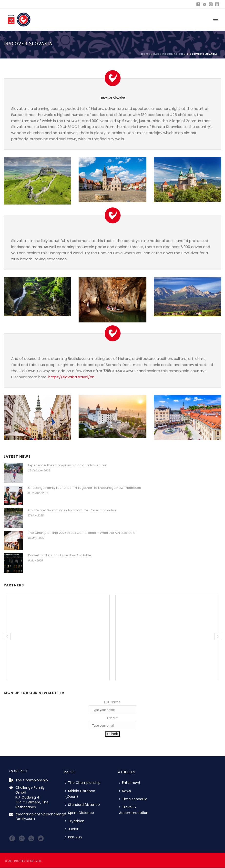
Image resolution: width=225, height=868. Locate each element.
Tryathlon (75, 821)
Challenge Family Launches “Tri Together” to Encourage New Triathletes (84, 488)
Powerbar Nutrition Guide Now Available (60, 555)
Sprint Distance (80, 813)
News (125, 791)
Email (112, 718)
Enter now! (129, 783)
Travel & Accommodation (134, 810)
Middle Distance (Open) (80, 794)
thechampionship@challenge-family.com (42, 816)
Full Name (112, 702)
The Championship (83, 783)
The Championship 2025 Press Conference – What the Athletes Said (82, 533)
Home (146, 54)
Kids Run (74, 837)
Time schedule (133, 799)
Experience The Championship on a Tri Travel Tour (68, 465)
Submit (112, 734)
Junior (72, 829)
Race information (168, 54)
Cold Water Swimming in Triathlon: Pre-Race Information (73, 510)
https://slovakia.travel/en (71, 377)
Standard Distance (82, 805)
